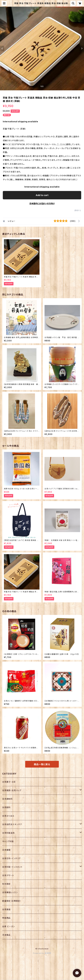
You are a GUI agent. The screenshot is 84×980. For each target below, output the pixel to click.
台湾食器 (6, 909)
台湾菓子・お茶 (9, 782)
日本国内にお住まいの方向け (42, 203)
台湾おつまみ (8, 816)
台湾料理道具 (8, 833)
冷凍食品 (6, 935)
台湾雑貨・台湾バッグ (12, 790)
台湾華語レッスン (10, 892)
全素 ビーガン (9, 926)
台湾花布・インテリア (11, 858)
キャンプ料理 (8, 841)
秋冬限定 (6, 884)
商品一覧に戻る (42, 764)
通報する (78, 210)
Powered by (42, 953)
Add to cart (42, 195)
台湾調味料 (7, 799)
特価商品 (6, 918)
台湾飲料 (6, 807)
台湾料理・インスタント (12, 867)
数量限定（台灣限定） (12, 901)
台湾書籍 (6, 850)
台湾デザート (8, 875)
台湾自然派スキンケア (12, 824)
